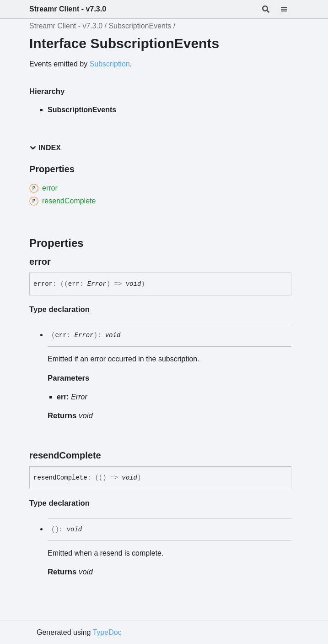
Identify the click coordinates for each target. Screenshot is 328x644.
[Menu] (290, 9)
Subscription (110, 64)
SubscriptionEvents (140, 26)
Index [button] (45, 148)
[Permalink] (59, 262)
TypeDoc (107, 632)
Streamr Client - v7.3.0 (68, 9)
